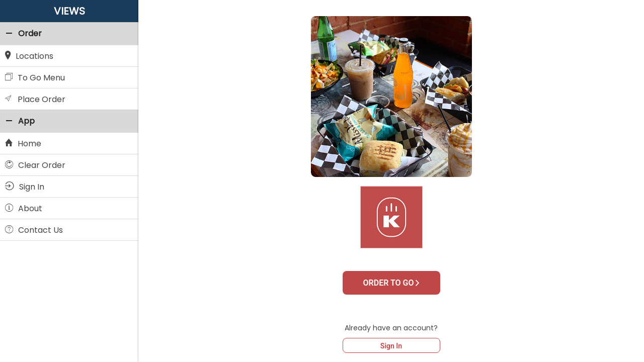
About (24, 208)
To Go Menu (35, 77)
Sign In (391, 346)
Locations (29, 55)
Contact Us (34, 229)
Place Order (35, 99)
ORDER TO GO (391, 283)
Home (23, 143)
